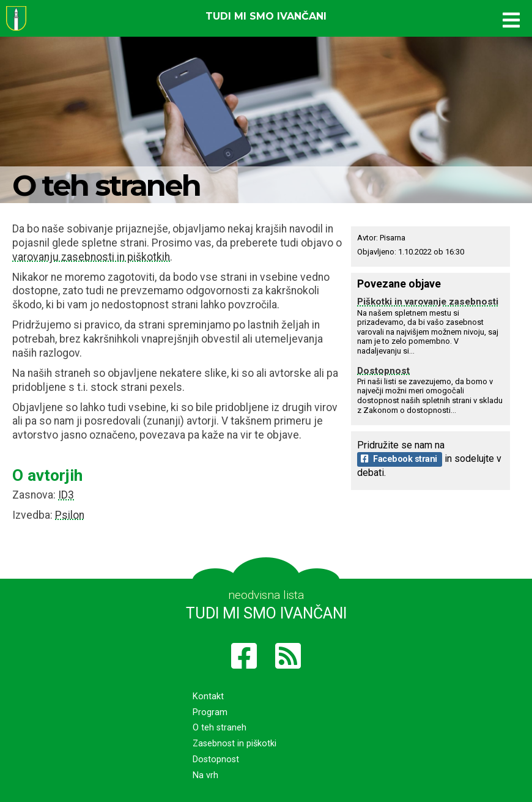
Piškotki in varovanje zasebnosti (428, 302)
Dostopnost (383, 371)
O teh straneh (220, 728)
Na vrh (205, 775)
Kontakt (208, 696)
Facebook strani (399, 459)
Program (210, 712)
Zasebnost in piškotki (235, 744)
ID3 (66, 495)
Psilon (70, 515)
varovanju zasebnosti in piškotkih (91, 257)
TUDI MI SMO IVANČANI (266, 613)
